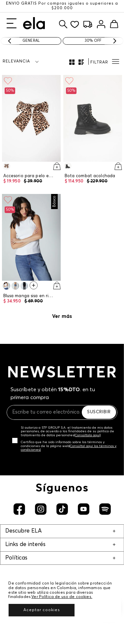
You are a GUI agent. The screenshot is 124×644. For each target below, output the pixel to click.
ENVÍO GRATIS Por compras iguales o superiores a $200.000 (62, 6)
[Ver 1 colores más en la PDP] (33, 286)
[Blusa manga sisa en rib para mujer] (31, 250)
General (31, 41)
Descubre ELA (23, 531)
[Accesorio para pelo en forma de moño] (31, 131)
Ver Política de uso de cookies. (62, 597)
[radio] (72, 62)
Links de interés (25, 545)
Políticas (16, 558)
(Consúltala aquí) (88, 435)
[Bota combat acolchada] (93, 131)
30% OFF (93, 41)
